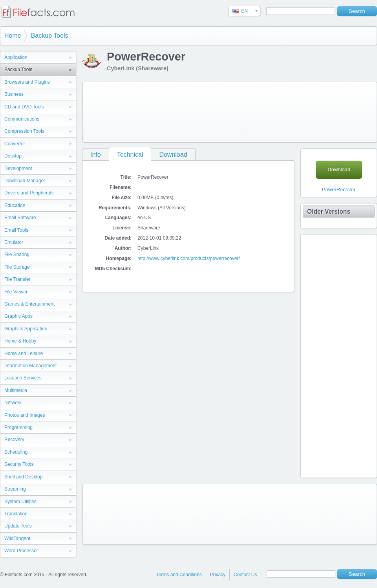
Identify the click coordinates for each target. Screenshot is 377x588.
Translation (16, 514)
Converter (15, 144)
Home (13, 36)
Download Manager (25, 181)
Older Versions (329, 212)
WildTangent (17, 539)
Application (16, 57)
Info (96, 155)
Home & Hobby (20, 341)
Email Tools (16, 230)
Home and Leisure (24, 354)
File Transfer (17, 279)
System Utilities (20, 502)
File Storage (17, 267)
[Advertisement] (117, 111)
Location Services (23, 378)
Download (173, 155)
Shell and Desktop (23, 477)
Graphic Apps (18, 316)
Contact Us (245, 575)
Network (13, 403)
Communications (22, 119)
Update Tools (18, 526)
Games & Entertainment (29, 304)
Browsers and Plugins (27, 82)
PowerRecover (339, 190)
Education (15, 205)
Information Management (30, 366)
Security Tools (19, 464)
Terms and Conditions (179, 575)
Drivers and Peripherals (29, 193)
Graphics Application (26, 329)
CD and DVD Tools (24, 107)
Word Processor (21, 551)
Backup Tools (50, 36)
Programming (18, 427)
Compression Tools (24, 131)
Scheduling (16, 452)
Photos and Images (25, 415)
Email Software (20, 218)
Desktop (13, 156)
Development (18, 169)
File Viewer (16, 292)
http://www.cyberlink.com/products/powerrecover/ (189, 258)
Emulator (14, 242)
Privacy (218, 575)
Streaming (15, 489)
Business (14, 94)
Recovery (14, 440)
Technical (130, 155)
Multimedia (16, 390)
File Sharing (17, 255)
